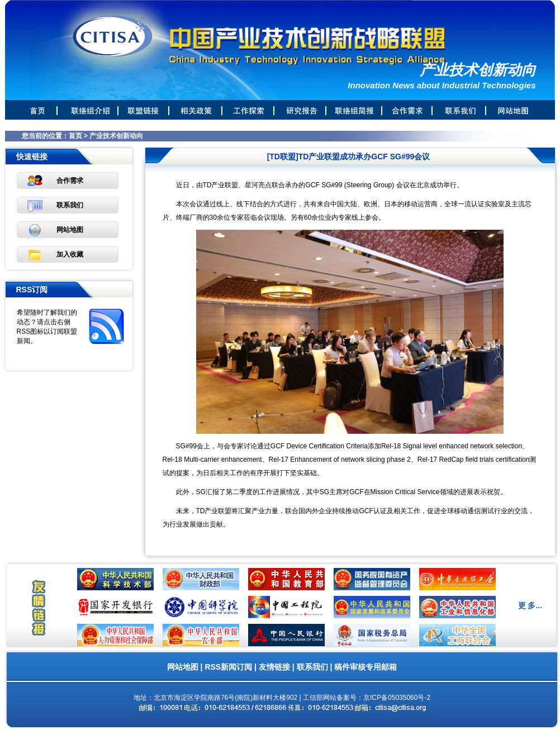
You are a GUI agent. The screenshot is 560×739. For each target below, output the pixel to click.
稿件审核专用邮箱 (366, 667)
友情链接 (274, 667)
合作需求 (70, 181)
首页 (75, 136)
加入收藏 (70, 254)
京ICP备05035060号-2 (397, 698)
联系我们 (70, 205)
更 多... (530, 605)
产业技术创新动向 (116, 136)
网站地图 (70, 230)
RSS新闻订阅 (228, 667)
